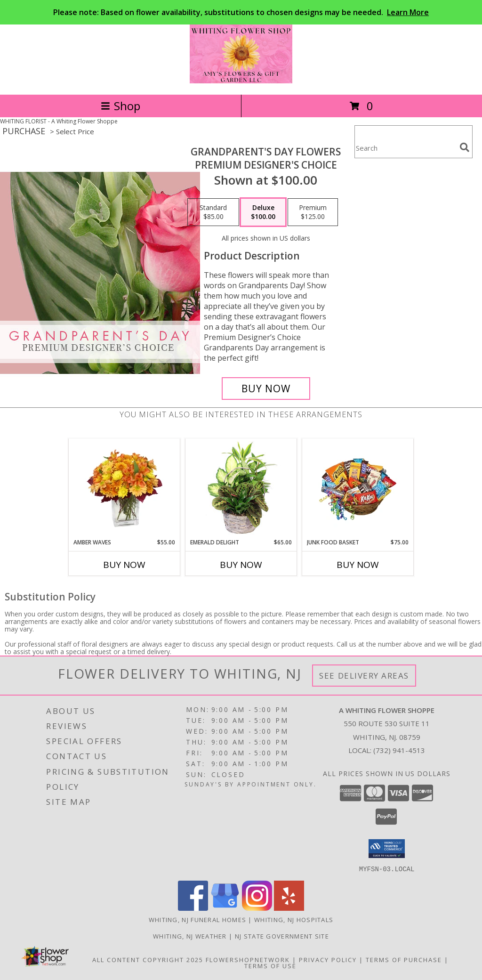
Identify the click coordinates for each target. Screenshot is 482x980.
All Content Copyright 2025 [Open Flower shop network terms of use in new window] (148, 959)
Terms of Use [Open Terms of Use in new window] (270, 965)
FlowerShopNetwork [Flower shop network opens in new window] (248, 959)
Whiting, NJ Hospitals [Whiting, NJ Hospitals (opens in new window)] (294, 919)
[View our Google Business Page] (225, 908)
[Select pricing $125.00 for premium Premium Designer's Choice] (313, 212)
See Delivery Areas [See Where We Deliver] (364, 676)
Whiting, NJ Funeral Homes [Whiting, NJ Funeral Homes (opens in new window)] (198, 919)
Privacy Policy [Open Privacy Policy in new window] (328, 959)
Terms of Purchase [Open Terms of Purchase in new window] (404, 959)
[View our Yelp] (289, 908)
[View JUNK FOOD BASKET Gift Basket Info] (358, 488)
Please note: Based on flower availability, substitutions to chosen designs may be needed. (241, 12)
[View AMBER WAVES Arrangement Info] (125, 488)
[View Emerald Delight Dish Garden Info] (241, 488)
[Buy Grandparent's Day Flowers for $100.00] (266, 389)
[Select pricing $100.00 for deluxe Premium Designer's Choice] (263, 212)
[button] (387, 849)
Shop (120, 106)
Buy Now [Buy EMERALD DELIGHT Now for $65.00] (241, 565)
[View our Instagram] (257, 908)
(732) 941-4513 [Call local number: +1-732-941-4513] (399, 750)
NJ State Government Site (282, 936)
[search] (465, 147)
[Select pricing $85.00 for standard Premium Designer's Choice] (213, 212)
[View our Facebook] (193, 908)
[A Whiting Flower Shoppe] (241, 81)
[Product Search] (405, 148)
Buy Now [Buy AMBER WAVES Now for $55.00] (124, 565)
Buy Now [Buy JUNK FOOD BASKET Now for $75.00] (358, 565)
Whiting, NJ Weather (190, 936)
